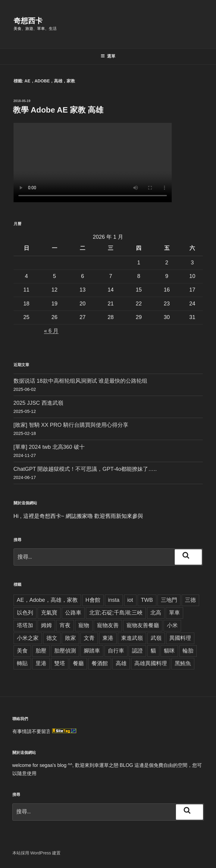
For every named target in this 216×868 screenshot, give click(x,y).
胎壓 (41, 651)
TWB (147, 600)
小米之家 (28, 638)
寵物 (84, 625)
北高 (156, 613)
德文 (52, 638)
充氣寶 (49, 613)
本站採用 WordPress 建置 (37, 853)
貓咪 (169, 651)
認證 (137, 651)
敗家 (70, 638)
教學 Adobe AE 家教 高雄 (58, 110)
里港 (41, 663)
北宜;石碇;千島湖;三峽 (116, 613)
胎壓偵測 (65, 651)
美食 (22, 651)
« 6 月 (51, 331)
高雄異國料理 (151, 663)
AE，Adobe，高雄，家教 (47, 600)
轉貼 (22, 663)
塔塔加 (25, 625)
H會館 (93, 600)
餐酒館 (100, 663)
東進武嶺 (132, 638)
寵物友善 (108, 625)
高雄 (121, 663)
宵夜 (65, 625)
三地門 (169, 600)
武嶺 (156, 638)
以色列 (25, 613)
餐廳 (78, 663)
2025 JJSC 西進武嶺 (38, 403)
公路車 (73, 613)
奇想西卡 (28, 21)
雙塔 (60, 663)
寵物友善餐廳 (143, 625)
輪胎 (188, 651)
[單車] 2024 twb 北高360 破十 (49, 447)
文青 (89, 638)
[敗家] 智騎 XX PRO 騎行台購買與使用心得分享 (71, 425)
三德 (190, 600)
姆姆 (46, 625)
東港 (108, 638)
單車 (174, 613)
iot (130, 600)
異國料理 (180, 638)
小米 (172, 625)
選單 (108, 56)
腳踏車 (92, 651)
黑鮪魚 (183, 663)
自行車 (116, 651)
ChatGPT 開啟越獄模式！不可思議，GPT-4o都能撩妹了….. (85, 469)
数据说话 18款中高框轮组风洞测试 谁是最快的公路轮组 (80, 381)
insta (114, 600)
